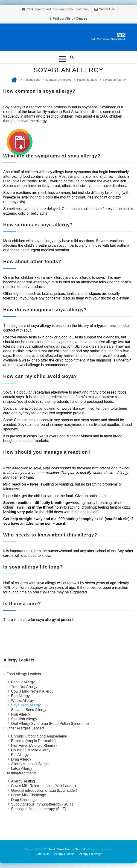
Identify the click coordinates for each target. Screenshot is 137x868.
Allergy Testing (23, 781)
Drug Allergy (21, 759)
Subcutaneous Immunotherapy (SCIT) (42, 804)
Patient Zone (32, 80)
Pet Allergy (20, 755)
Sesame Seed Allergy (29, 710)
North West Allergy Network (68, 849)
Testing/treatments (22, 773)
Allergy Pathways (91, 854)
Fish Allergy (21, 714)
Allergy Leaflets (64, 854)
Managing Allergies (59, 80)
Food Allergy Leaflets (24, 674)
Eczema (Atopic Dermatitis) (33, 741)
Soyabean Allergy (114, 80)
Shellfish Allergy (24, 719)
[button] (62, 59)
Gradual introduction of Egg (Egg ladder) (44, 790)
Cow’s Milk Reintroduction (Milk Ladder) (44, 786)
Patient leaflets (87, 80)
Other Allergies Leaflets (25, 728)
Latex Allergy (22, 769)
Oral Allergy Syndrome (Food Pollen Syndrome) (50, 724)
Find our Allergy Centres (70, 18)
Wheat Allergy (22, 701)
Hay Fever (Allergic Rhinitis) (34, 745)
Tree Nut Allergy (24, 687)
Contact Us (107, 9)
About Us (43, 854)
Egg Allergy (20, 696)
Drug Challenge (24, 800)
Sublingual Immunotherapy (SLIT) (39, 809)
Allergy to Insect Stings (30, 764)
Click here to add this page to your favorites (57, 9)
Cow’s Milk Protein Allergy (32, 691)
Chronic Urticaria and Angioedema (39, 736)
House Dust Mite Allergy (31, 750)
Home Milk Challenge (29, 795)
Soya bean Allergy (26, 705)
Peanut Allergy (23, 682)
